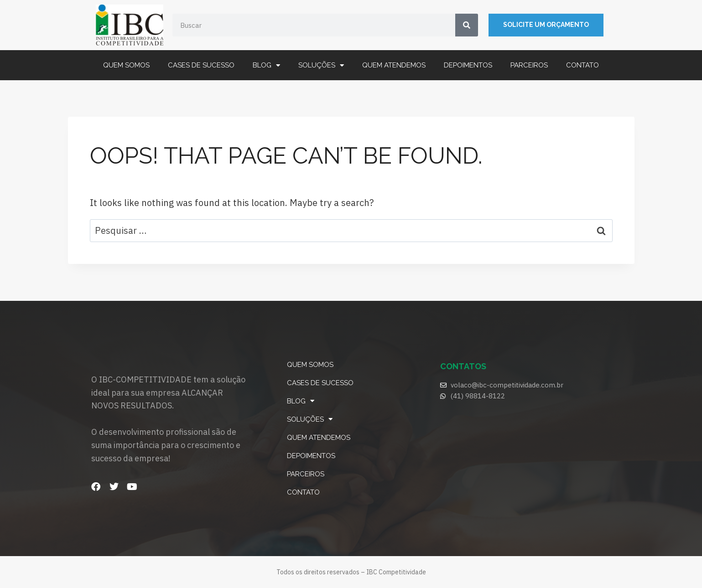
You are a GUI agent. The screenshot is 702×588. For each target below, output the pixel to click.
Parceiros (529, 65)
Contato (582, 65)
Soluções (321, 65)
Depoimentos (468, 65)
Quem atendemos (394, 65)
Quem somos (126, 65)
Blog (266, 65)
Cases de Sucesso (201, 65)
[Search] (467, 25)
